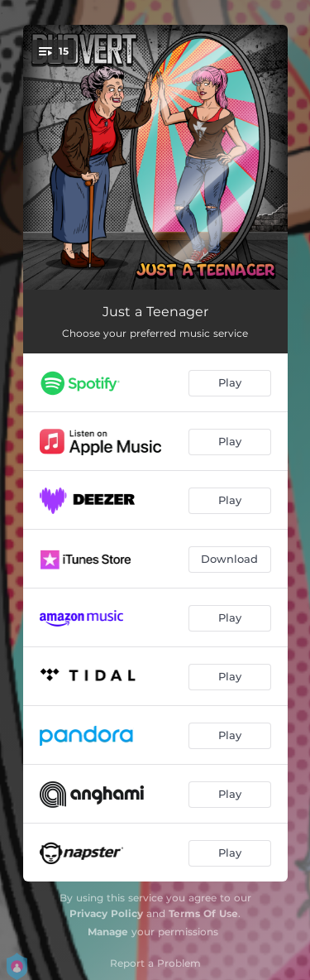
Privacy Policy (106, 913)
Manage (108, 932)
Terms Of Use (203, 913)
